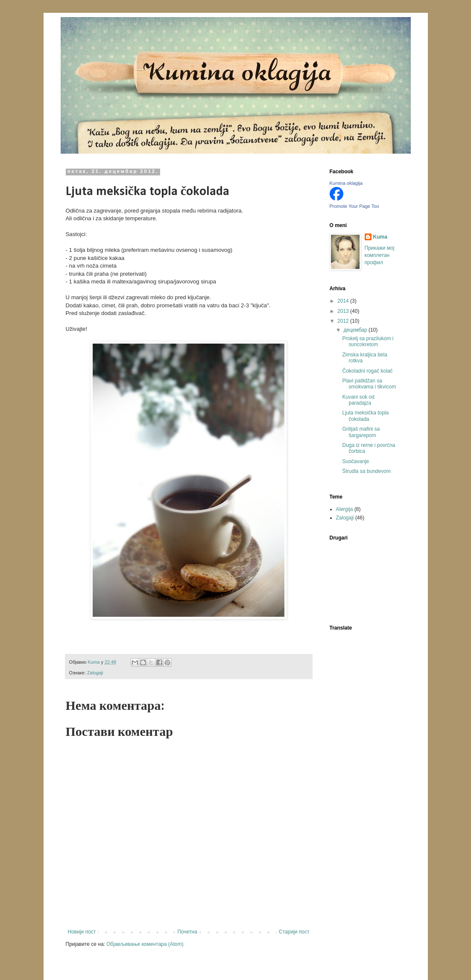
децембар (356, 330)
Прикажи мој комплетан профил (380, 255)
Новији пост (82, 932)
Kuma (380, 237)
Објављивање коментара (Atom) (145, 944)
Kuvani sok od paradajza (358, 400)
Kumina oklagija (346, 183)
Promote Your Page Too (354, 206)
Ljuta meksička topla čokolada (365, 416)
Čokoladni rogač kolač (367, 371)
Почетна (187, 932)
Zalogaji (95, 673)
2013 (344, 311)
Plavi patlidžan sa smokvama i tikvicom (369, 384)
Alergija (345, 509)
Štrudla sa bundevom (366, 471)
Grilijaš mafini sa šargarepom (361, 432)
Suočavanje (355, 461)
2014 (344, 301)
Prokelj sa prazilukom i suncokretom (368, 341)
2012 (344, 321)
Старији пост (294, 932)
